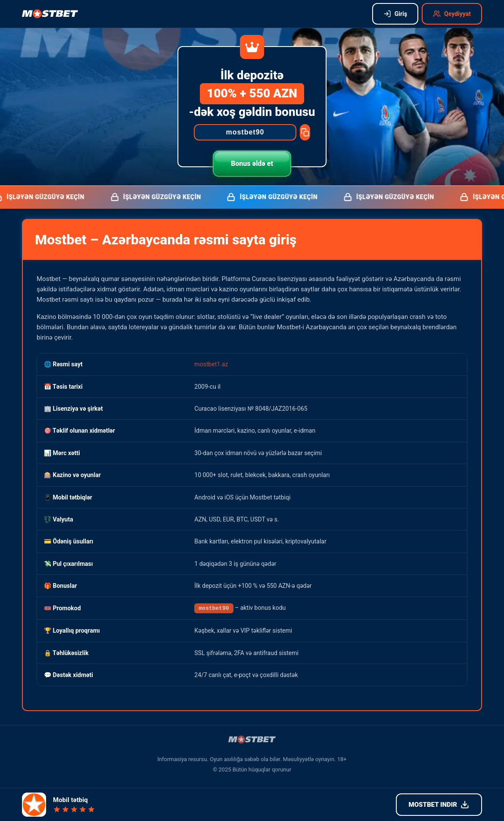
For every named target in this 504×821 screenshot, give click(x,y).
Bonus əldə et (252, 164)
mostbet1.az (211, 364)
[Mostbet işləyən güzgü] (50, 14)
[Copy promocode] (305, 132)
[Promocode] (245, 132)
